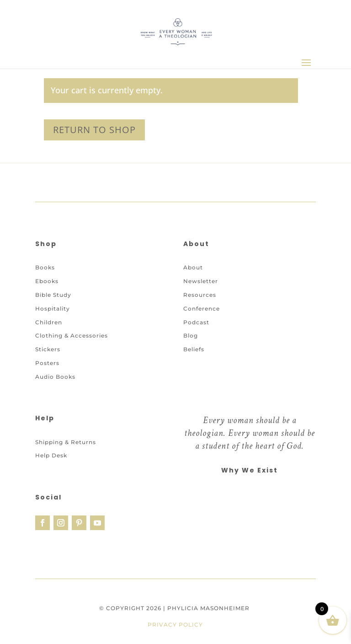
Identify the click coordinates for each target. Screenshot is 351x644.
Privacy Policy (175, 625)
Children (49, 322)
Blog (191, 335)
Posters (47, 363)
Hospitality (53, 309)
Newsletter (201, 281)
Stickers (48, 349)
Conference (202, 309)
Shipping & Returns (66, 442)
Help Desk (51, 455)
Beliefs (194, 349)
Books (45, 267)
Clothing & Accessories (72, 335)
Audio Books (55, 377)
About (193, 267)
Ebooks (47, 281)
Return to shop (94, 130)
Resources (200, 295)
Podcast (196, 322)
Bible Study (53, 295)
